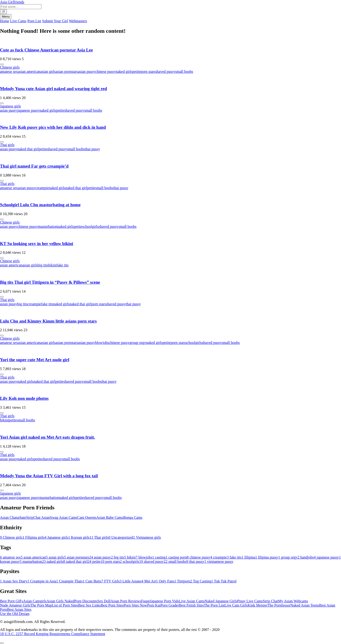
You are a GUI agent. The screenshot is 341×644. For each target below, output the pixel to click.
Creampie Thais (69, 581)
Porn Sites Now (135, 605)
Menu (6, 17)
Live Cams (18, 21)
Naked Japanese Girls (221, 601)
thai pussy (92, 149)
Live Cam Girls (236, 605)
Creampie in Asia (42, 581)
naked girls (124, 72)
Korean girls (79, 537)
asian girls (48, 72)
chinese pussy (105, 72)
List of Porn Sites (65, 605)
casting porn (176, 557)
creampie (42, 188)
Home (5, 21)
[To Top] (2, 643)
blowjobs (102, 343)
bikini (52, 265)
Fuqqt (145, 601)
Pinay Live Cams (250, 601)
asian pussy (86, 72)
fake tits (63, 265)
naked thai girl (28, 149)
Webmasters (78, 21)
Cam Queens (87, 517)
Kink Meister (258, 605)
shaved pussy (165, 72)
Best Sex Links (89, 605)
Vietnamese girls (147, 537)
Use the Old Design (15, 614)
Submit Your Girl (55, 21)
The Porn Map (41, 605)
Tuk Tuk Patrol (224, 581)
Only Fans (165, 581)
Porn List (34, 21)
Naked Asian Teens (305, 605)
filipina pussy (267, 557)
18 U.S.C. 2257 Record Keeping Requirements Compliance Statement (53, 634)
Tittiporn (182, 581)
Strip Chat (270, 601)
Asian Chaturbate (13, 517)
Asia (12, 2)
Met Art (149, 581)
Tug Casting (201, 581)
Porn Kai (154, 605)
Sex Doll (104, 601)
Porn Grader (170, 605)
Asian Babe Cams (110, 517)
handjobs (306, 557)
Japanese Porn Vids (164, 601)
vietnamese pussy (219, 561)
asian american (29, 72)
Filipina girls (33, 537)
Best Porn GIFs (12, 601)
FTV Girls (110, 581)
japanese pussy (28, 110)
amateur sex (9, 72)
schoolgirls (91, 226)
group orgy (138, 343)
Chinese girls (10, 67)
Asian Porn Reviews (126, 601)
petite (137, 72)
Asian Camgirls (35, 601)
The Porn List (214, 605)
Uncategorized (121, 537)
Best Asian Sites (19, 609)
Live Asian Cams (192, 601)
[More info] (2, 64)
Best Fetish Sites (191, 605)
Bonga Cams (133, 517)
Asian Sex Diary (14, 581)
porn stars (148, 72)
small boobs (184, 72)
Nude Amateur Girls (15, 605)
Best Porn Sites (112, 605)
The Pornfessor (279, 605)
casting (159, 557)
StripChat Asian (38, 517)
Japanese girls (10, 106)
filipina (248, 557)
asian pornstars (67, 72)
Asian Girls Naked (60, 601)
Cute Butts (92, 581)
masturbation (48, 226)
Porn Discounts (86, 601)
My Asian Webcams (293, 601)
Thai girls (7, 145)
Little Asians (130, 581)
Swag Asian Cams (63, 517)
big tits (43, 265)
